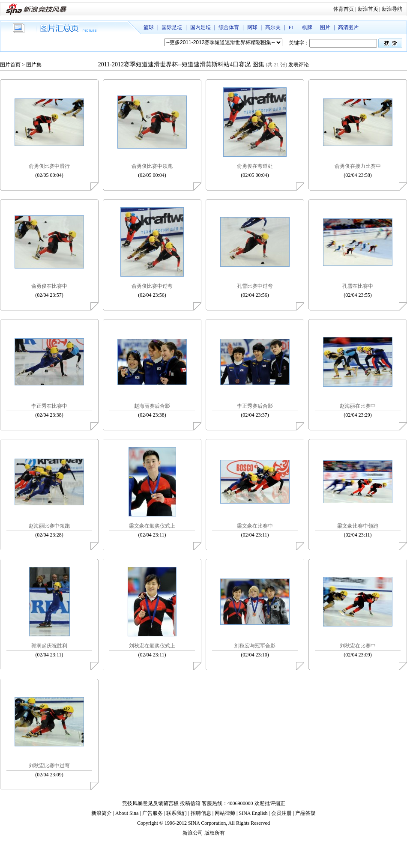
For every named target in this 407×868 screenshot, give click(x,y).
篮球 (149, 27)
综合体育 (229, 27)
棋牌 (307, 27)
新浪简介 (102, 813)
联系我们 (177, 813)
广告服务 (153, 813)
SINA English (253, 813)
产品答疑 (305, 813)
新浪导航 (392, 9)
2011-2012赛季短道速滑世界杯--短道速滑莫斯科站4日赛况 (174, 64)
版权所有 (215, 833)
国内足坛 (201, 27)
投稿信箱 (190, 803)
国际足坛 (172, 27)
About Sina (127, 813)
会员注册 (281, 813)
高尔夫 (273, 27)
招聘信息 (201, 813)
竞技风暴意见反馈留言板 (150, 803)
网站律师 (225, 813)
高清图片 (348, 27)
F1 (291, 27)
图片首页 (10, 65)
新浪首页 (368, 9)
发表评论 (299, 65)
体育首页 (344, 9)
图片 (325, 27)
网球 (252, 27)
